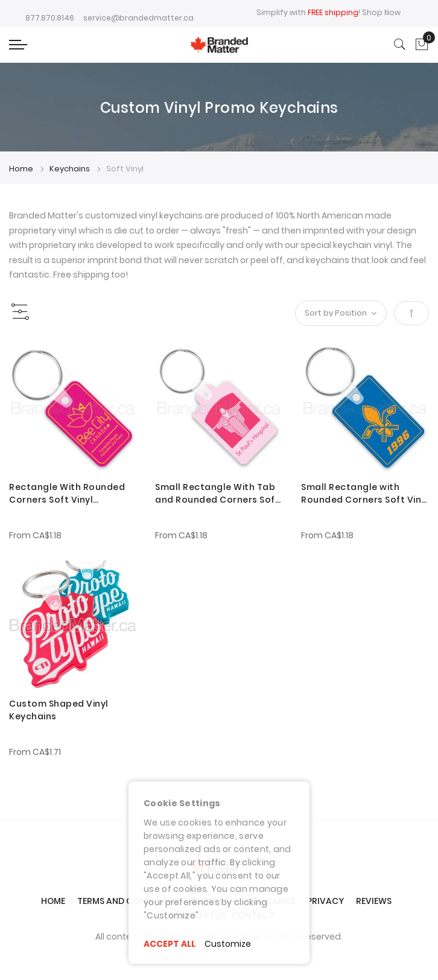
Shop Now (381, 12)
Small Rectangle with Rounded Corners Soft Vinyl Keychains (365, 494)
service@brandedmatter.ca (138, 18)
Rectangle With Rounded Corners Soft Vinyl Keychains (67, 494)
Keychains (71, 169)
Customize (228, 944)
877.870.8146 (50, 18)
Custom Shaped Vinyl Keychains (59, 710)
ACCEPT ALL (170, 944)
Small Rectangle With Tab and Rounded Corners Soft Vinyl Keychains (217, 494)
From (35, 535)
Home (22, 169)
